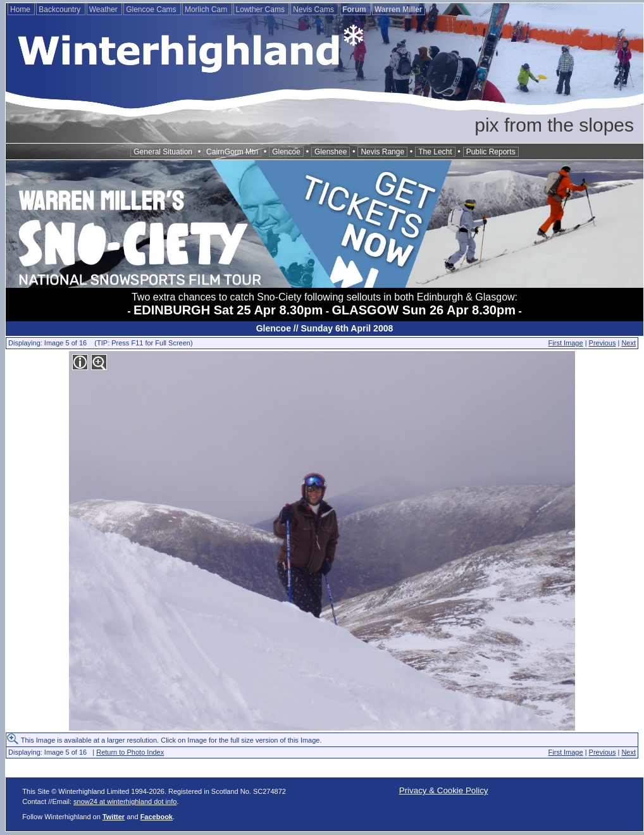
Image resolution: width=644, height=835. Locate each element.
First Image (566, 343)
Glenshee (331, 152)
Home (21, 9)
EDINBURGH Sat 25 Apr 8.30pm (228, 310)
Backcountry (60, 9)
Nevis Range (382, 152)
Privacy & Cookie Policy (444, 790)
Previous (603, 343)
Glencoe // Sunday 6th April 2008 (325, 328)
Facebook (157, 817)
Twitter (114, 817)
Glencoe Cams (152, 9)
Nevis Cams (314, 9)
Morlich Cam (207, 9)
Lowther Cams (262, 9)
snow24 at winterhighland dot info (125, 801)
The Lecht (435, 152)
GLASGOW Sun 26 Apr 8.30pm (424, 310)
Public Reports (491, 152)
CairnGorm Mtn (232, 152)
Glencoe (286, 152)
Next (629, 343)
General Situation (163, 152)
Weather (104, 9)
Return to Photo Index (130, 752)
